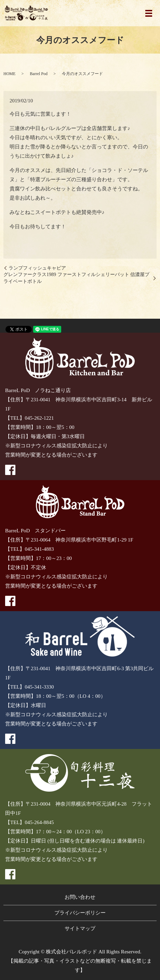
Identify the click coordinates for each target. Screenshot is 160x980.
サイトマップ (80, 928)
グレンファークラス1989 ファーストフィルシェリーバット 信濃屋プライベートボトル (76, 278)
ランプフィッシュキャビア (37, 268)
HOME (9, 74)
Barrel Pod (39, 74)
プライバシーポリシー (80, 913)
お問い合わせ (80, 897)
